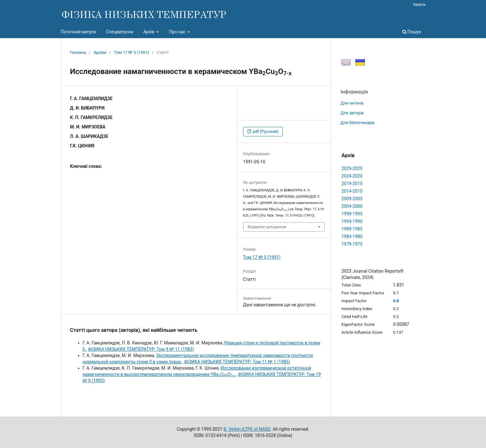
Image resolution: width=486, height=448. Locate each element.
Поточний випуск (78, 32)
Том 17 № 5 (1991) (132, 52)
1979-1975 (352, 244)
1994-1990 (352, 221)
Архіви (100, 52)
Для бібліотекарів (358, 123)
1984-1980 (352, 236)
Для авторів (352, 113)
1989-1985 (352, 229)
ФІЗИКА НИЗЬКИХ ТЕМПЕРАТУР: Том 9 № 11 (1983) (141, 349)
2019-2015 (352, 184)
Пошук (412, 32)
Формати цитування (267, 227)
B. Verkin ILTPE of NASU (247, 429)
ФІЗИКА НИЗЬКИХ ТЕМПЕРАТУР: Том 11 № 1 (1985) (237, 362)
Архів (149, 32)
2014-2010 (352, 191)
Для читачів (352, 103)
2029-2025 (352, 168)
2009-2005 (352, 199)
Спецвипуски (120, 32)
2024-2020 (352, 176)
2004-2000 (352, 206)
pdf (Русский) (265, 131)
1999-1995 (352, 214)
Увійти (419, 5)
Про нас (178, 32)
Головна (78, 52)
